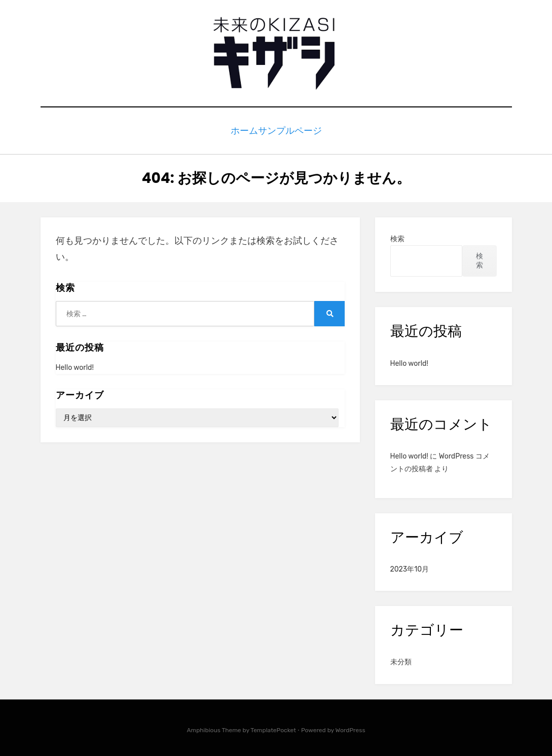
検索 (397, 236)
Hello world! (75, 365)
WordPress (351, 727)
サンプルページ (295, 129)
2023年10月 (410, 567)
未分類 (401, 659)
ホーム (242, 129)
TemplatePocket (273, 727)
